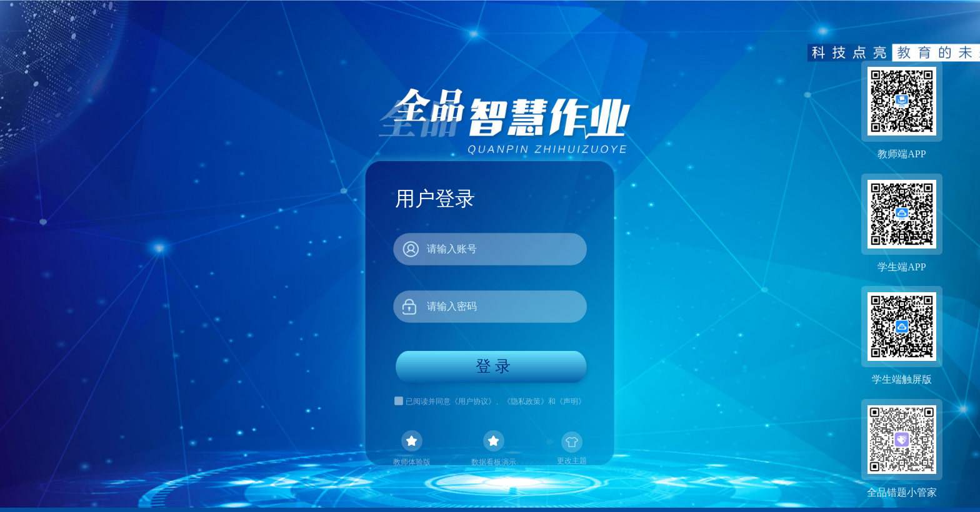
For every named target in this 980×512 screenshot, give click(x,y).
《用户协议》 (473, 401)
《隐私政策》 (526, 401)
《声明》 (571, 401)
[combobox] (490, 249)
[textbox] (490, 249)
